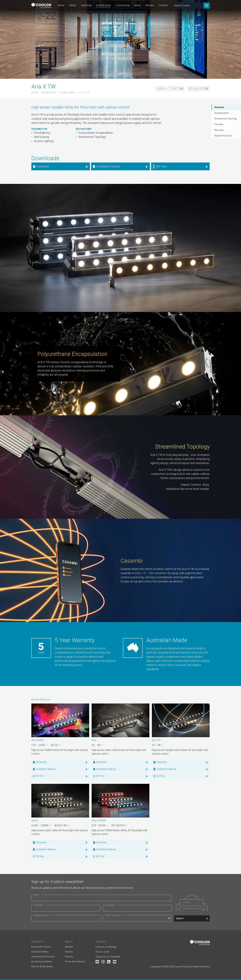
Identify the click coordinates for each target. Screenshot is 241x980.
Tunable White (67, 93)
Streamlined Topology (226, 119)
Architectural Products (43, 957)
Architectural (103, 5)
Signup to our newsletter (108, 957)
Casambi (219, 124)
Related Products (223, 136)
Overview (219, 107)
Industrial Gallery (40, 952)
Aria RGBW (38, 740)
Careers (69, 952)
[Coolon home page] (41, 5)
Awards (69, 947)
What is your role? (113, 915)
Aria (94, 740)
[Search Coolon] (188, 6)
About (73, 5)
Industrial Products (41, 947)
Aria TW (156, 740)
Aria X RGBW (99, 821)
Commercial (122, 5)
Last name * (110, 905)
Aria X (35, 821)
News (137, 5)
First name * (39, 905)
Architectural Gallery (42, 962)
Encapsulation (222, 113)
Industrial (86, 5)
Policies (69, 957)
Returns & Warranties (42, 966)
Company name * (41, 915)
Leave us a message (106, 947)
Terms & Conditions (75, 962)
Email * (37, 895)
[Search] (207, 6)
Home (61, 5)
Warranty (219, 130)
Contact (163, 5)
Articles (150, 5)
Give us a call (102, 952)
